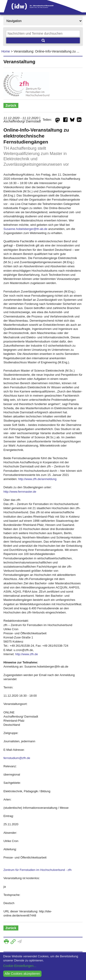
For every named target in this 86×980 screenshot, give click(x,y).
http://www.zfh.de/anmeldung (37, 479)
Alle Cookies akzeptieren (22, 974)
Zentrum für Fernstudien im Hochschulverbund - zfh (37, 870)
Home (6, 51)
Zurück (11, 105)
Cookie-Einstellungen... (20, 966)
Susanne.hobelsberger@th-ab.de (25, 229)
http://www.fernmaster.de (20, 492)
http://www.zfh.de (26, 654)
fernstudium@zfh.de (17, 758)
